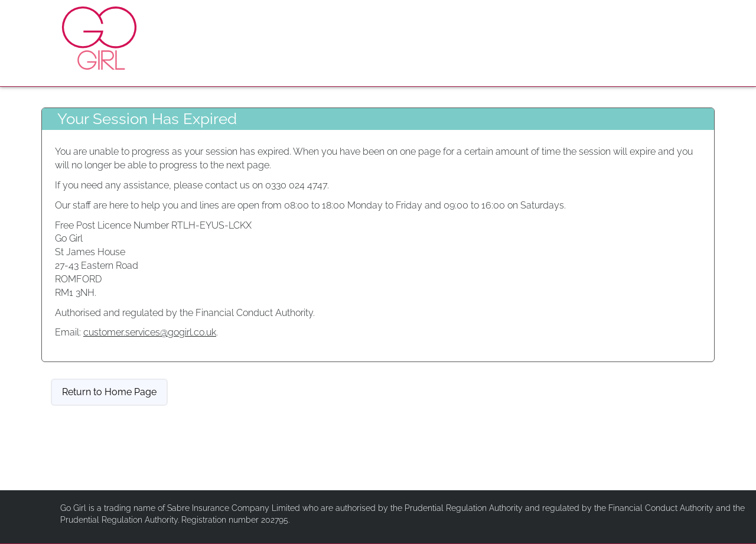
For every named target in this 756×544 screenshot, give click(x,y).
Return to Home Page (109, 392)
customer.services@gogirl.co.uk (150, 332)
